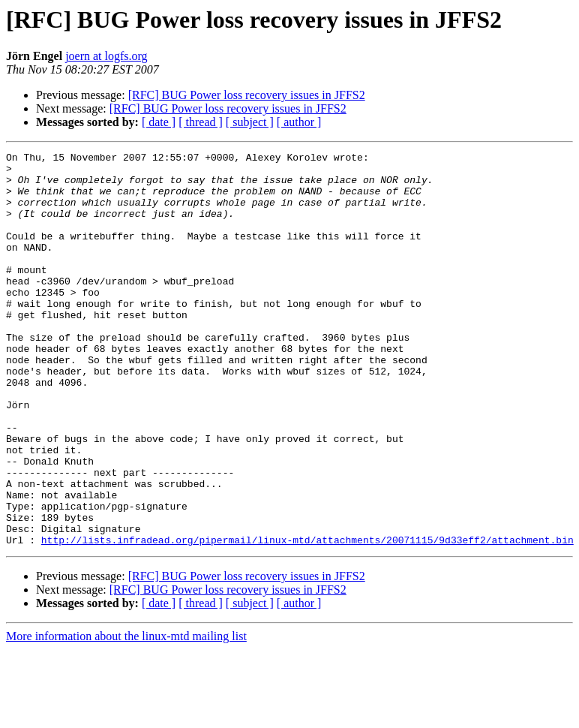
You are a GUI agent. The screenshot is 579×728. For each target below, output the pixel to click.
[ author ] (299, 122)
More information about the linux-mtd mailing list (126, 715)
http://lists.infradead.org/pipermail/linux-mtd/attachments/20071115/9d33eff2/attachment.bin (307, 618)
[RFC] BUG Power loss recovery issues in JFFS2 (247, 95)
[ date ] (159, 122)
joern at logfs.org (106, 56)
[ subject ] (250, 122)
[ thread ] (201, 122)
